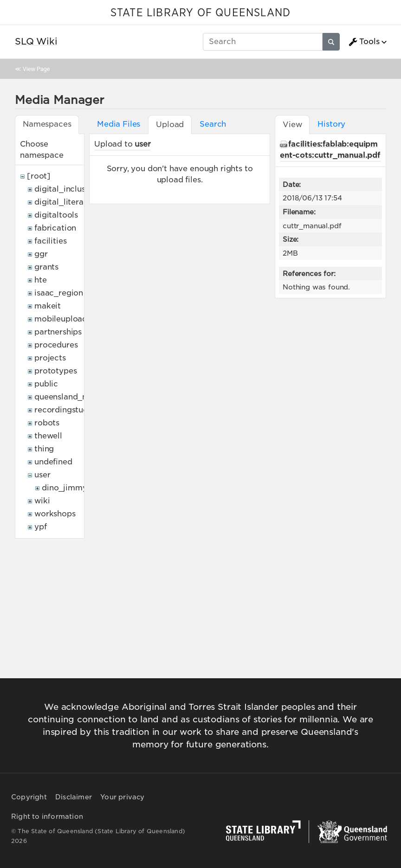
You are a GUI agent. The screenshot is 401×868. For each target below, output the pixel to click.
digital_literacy (63, 202)
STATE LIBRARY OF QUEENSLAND (200, 13)
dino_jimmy (64, 488)
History (331, 124)
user (42, 475)
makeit (48, 306)
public (46, 384)
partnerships (58, 332)
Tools (364, 42)
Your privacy (122, 797)
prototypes (55, 371)
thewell (48, 436)
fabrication (55, 228)
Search (213, 124)
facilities (50, 241)
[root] (39, 176)
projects (50, 358)
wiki (42, 501)
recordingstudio (65, 410)
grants (46, 267)
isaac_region (59, 293)
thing (44, 449)
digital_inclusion (66, 189)
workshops (55, 514)
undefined (53, 462)
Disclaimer (74, 797)
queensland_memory (74, 397)
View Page (36, 69)
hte (41, 280)
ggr (41, 254)
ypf (41, 527)
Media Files (119, 124)
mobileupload (61, 319)
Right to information (47, 817)
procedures (56, 345)
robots (47, 423)
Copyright (29, 797)
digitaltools (56, 215)
